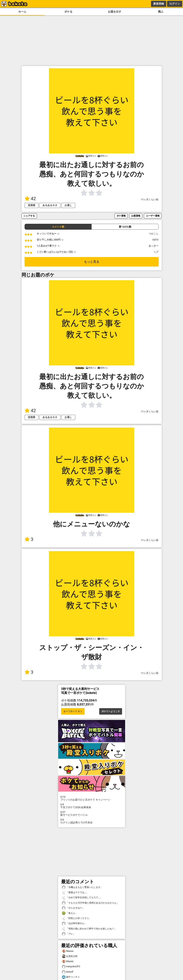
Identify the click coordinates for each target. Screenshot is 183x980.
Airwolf (68, 972)
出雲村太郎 (70, 956)
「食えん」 (70, 913)
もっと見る (92, 262)
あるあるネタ (50, 205)
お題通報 (136, 216)
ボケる (68, 12)
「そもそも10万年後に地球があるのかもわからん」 (90, 903)
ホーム (22, 12)
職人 (161, 12)
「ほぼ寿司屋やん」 (74, 923)
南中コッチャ (71, 977)
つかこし (154, 234)
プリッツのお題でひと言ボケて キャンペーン (92, 798)
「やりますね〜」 (73, 908)
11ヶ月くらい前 (150, 200)
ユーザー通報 (153, 216)
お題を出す (115, 12)
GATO (155, 240)
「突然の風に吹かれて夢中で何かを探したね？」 (89, 929)
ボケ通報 (121, 216)
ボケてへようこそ (111, 711)
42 (30, 199)
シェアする (29, 216)
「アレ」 (69, 934)
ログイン (175, 4)
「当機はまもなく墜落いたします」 (82, 887)
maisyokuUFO (71, 967)
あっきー (154, 246)
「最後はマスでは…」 (75, 892)
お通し (68, 205)
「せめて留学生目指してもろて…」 (82, 898)
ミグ (156, 252)
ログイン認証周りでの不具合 (92, 821)
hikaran (68, 951)
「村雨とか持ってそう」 (77, 918)
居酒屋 (32, 205)
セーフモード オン (73, 711)
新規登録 (159, 4)
